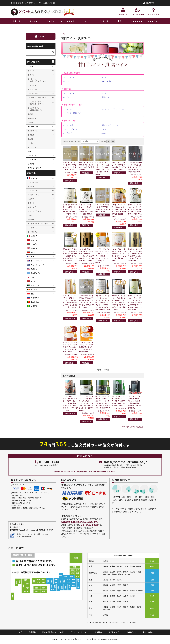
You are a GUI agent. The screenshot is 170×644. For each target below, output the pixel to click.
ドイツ (33, 252)
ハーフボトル (68, 133)
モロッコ (34, 281)
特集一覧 (17, 21)
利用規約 (98, 632)
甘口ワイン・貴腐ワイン (37, 98)
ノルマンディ (33, 207)
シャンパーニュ (34, 195)
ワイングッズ (136, 21)
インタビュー (153, 21)
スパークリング (67, 21)
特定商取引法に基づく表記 (53, 632)
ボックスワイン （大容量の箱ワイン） (36, 109)
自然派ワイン (33, 114)
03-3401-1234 (47, 462)
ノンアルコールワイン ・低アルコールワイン (36, 103)
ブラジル (34, 306)
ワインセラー (33, 164)
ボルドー (31, 186)
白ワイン (50, 21)
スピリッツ (32, 147)
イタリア (34, 236)
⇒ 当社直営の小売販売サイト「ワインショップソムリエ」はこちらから (111, 622)
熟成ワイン (32, 118)
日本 (32, 277)
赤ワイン (33, 21)
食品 (120, 21)
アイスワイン (68, 109)
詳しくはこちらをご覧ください (38, 493)
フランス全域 (33, 182)
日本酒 (30, 139)
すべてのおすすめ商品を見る (133, 427)
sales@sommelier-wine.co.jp (123, 462)
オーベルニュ (33, 232)
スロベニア (35, 298)
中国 (32, 294)
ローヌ (30, 215)
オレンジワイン (34, 89)
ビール (30, 143)
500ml (104, 133)
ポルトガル (35, 302)
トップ (19, 632)
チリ (32, 257)
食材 (29, 151)
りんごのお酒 (106, 81)
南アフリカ (35, 285)
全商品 (63, 34)
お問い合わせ (148, 632)
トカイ (104, 129)
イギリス (34, 248)
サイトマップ (114, 632)
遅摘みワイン (106, 97)
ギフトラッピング (34, 168)
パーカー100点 (68, 125)
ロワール (31, 203)
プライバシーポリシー (79, 632)
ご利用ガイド (131, 632)
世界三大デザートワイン (110, 125)
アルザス (31, 199)
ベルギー (34, 290)
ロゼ (84, 21)
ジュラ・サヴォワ (34, 211)
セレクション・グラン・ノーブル (113, 109)
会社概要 (32, 632)
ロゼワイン (32, 85)
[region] (85, 21)
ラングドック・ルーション (38, 224)
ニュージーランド (37, 265)
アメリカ (34, 269)
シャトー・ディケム (70, 129)
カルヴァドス (33, 131)
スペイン (34, 240)
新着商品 (31, 122)
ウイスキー (32, 135)
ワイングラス (33, 160)
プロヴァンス (33, 228)
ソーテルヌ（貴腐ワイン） (73, 113)
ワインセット (103, 21)
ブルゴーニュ (33, 191)
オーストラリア (36, 261)
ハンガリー (35, 244)
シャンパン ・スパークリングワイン (37, 80)
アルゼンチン (36, 273)
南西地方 (31, 219)
